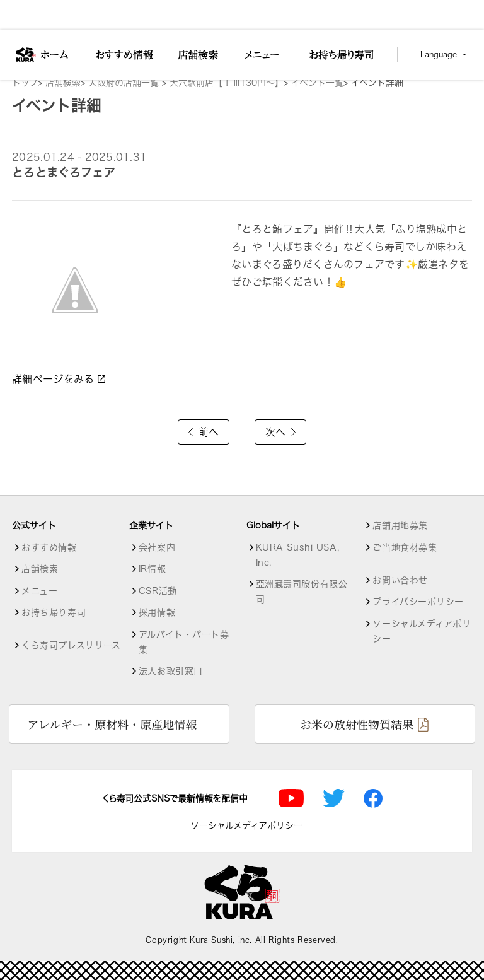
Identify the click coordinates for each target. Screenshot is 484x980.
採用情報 (157, 612)
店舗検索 (63, 83)
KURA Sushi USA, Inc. (297, 555)
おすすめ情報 (49, 547)
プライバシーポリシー (418, 602)
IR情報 (152, 569)
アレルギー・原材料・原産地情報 (112, 724)
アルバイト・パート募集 (184, 642)
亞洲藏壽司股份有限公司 (302, 592)
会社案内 (157, 547)
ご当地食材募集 (405, 547)
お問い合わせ (400, 580)
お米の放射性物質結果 (357, 724)
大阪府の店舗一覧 (125, 83)
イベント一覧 (317, 83)
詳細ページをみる (60, 379)
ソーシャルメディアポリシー (422, 631)
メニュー (39, 591)
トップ (25, 83)
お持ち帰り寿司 (54, 612)
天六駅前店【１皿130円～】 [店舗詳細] (227, 83)
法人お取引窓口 (171, 671)
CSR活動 (158, 591)
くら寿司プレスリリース (71, 645)
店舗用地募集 (400, 525)
